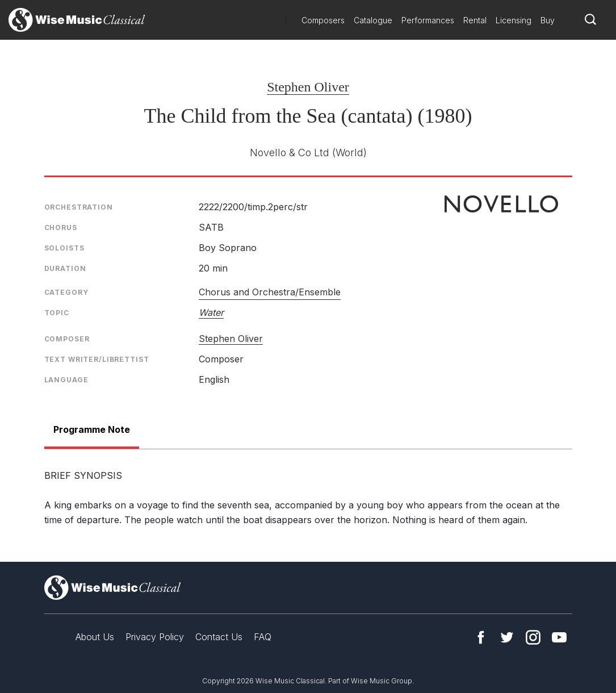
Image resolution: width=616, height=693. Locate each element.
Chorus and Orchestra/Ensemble (270, 292)
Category (66, 292)
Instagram (533, 637)
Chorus (61, 227)
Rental (475, 20)
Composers (323, 20)
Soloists (64, 248)
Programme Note (92, 429)
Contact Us (219, 637)
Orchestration (79, 207)
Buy (548, 20)
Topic (57, 313)
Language (66, 380)
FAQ (263, 637)
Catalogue (373, 20)
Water (211, 312)
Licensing (514, 20)
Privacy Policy (155, 637)
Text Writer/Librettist (97, 359)
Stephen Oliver (308, 87)
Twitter (507, 637)
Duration (65, 268)
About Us (95, 637)
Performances (428, 20)
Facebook (481, 637)
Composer (67, 339)
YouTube (559, 637)
